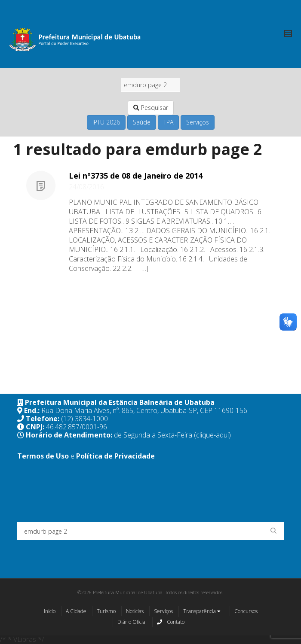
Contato (171, 622)
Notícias (135, 611)
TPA (168, 122)
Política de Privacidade (115, 456)
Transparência (202, 612)
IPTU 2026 (106, 122)
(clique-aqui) (212, 435)
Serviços (198, 122)
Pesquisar (151, 108)
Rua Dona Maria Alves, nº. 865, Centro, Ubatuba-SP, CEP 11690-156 (144, 410)
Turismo (106, 611)
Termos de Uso (43, 456)
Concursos (246, 611)
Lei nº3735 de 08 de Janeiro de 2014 (136, 176)
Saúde (142, 122)
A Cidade (76, 611)
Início (50, 611)
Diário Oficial (132, 622)
